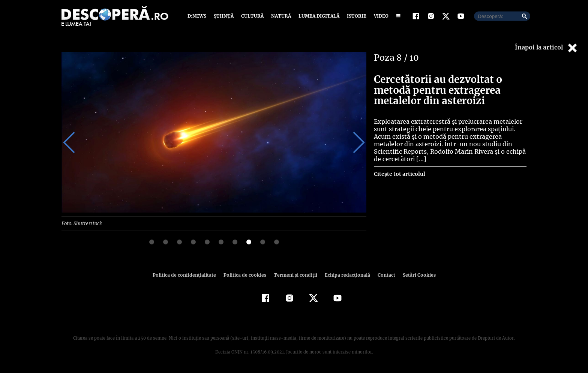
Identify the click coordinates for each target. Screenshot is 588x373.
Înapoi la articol (547, 48)
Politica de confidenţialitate (187, 275)
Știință (224, 16)
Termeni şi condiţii (294, 275)
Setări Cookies (415, 275)
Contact (383, 275)
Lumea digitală (318, 16)
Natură (280, 16)
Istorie (355, 16)
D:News (198, 16)
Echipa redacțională (345, 275)
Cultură (252, 16)
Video (380, 16)
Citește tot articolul (399, 174)
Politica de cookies (246, 275)
